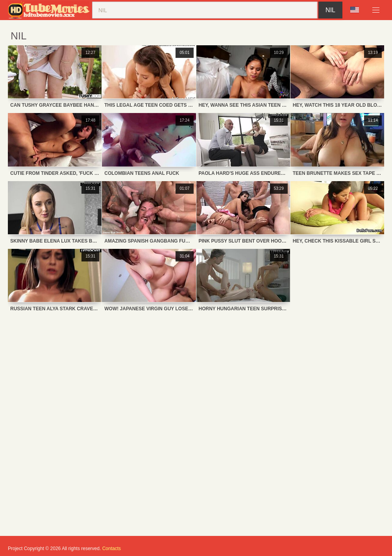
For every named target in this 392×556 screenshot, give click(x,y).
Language (355, 10)
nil (330, 10)
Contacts (112, 549)
